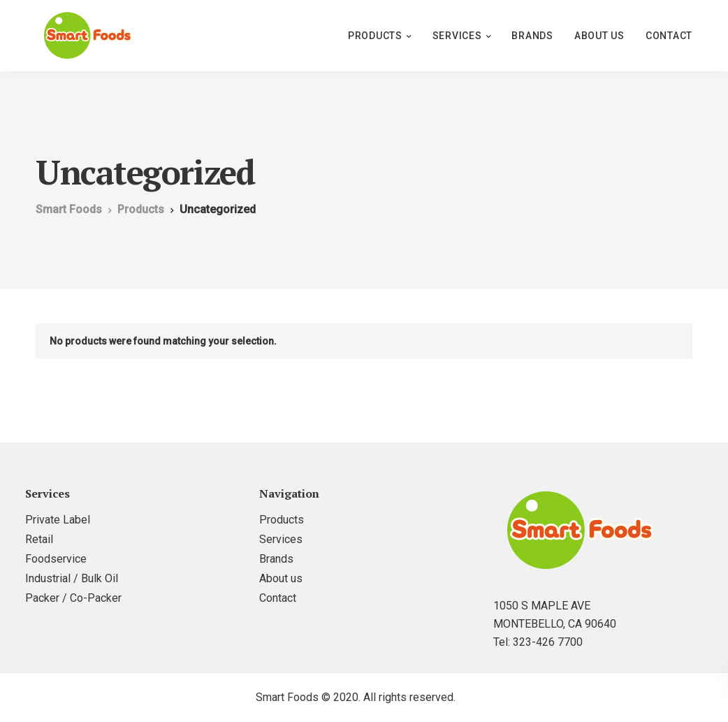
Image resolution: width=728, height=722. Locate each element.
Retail (39, 539)
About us (599, 36)
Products (375, 36)
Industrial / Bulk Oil (72, 578)
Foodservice (56, 559)
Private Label (58, 520)
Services (457, 36)
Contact (669, 36)
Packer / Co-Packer (73, 598)
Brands (532, 36)
